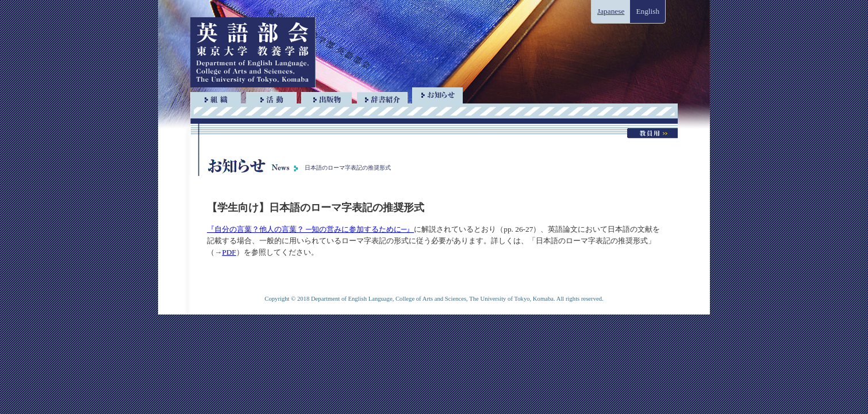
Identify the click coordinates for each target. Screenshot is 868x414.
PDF (229, 252)
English (648, 11)
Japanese (611, 11)
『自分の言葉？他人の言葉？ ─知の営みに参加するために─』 (310, 229)
